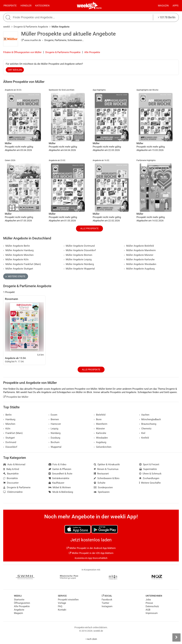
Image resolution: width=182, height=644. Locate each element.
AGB (148, 610)
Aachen (144, 415)
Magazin (163, 6)
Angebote (19, 610)
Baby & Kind (11, 469)
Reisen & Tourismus (106, 469)
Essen (53, 415)
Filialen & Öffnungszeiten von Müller (22, 52)
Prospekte (10, 6)
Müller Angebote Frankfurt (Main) (22, 264)
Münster (99, 429)
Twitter (105, 603)
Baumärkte (11, 474)
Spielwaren (102, 492)
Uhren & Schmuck (150, 474)
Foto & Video (58, 464)
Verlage (62, 603)
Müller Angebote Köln (16, 259)
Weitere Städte (15, 276)
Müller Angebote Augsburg (139, 269)
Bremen (54, 419)
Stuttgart (9, 438)
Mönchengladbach (150, 419)
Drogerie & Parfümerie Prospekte (63, 52)
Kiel (142, 433)
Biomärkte (11, 478)
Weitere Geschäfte (150, 483)
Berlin (99, 8)
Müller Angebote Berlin (17, 246)
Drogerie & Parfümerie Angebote (31, 27)
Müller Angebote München (18, 255)
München (9, 424)
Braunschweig (148, 424)
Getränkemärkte (59, 478)
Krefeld (144, 438)
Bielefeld (100, 415)
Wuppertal (55, 447)
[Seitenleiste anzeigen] (176, 637)
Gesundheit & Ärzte (61, 474)
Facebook (107, 600)
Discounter (11, 483)
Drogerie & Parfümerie (17, 487)
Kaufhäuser (57, 483)
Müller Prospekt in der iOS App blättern (91, 553)
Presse (149, 603)
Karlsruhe (100, 433)
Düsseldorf (10, 447)
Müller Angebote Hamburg (18, 250)
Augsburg (100, 442)
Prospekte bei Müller (16, 397)
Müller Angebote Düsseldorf (80, 250)
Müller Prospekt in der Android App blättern (91, 548)
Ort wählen (15, 70)
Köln (7, 429)
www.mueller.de (31, 40)
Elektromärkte (13, 492)
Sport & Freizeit (149, 464)
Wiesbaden (101, 438)
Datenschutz (152, 606)
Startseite (19, 600)
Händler (26, 6)
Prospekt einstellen (68, 600)
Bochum (54, 442)
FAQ (60, 606)
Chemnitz (145, 429)
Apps (176, 6)
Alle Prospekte (92, 52)
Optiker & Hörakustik (107, 464)
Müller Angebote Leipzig (78, 259)
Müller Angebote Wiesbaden (140, 264)
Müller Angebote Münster (139, 255)
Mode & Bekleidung (61, 492)
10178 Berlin (167, 17)
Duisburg (54, 438)
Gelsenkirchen (103, 447)
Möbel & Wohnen (60, 487)
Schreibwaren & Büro (107, 478)
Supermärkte (148, 469)
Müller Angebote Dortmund (79, 246)
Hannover (55, 424)
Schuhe (100, 483)
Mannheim (101, 424)
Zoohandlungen (149, 478)
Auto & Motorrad (14, 464)
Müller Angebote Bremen (78, 255)
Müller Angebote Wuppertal (79, 269)
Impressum (152, 613)
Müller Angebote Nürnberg (79, 264)
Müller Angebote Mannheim (140, 250)
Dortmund (10, 442)
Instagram (107, 606)
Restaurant (101, 474)
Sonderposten (103, 487)
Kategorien (42, 6)
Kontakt (62, 610)
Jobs (148, 600)
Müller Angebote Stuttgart (18, 269)
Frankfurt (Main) (13, 433)
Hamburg (9, 419)
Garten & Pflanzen (60, 469)
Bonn (98, 419)
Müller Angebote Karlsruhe (139, 259)
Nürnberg (55, 433)
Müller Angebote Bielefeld (139, 246)
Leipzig (53, 429)
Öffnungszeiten (22, 603)
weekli (7, 27)
